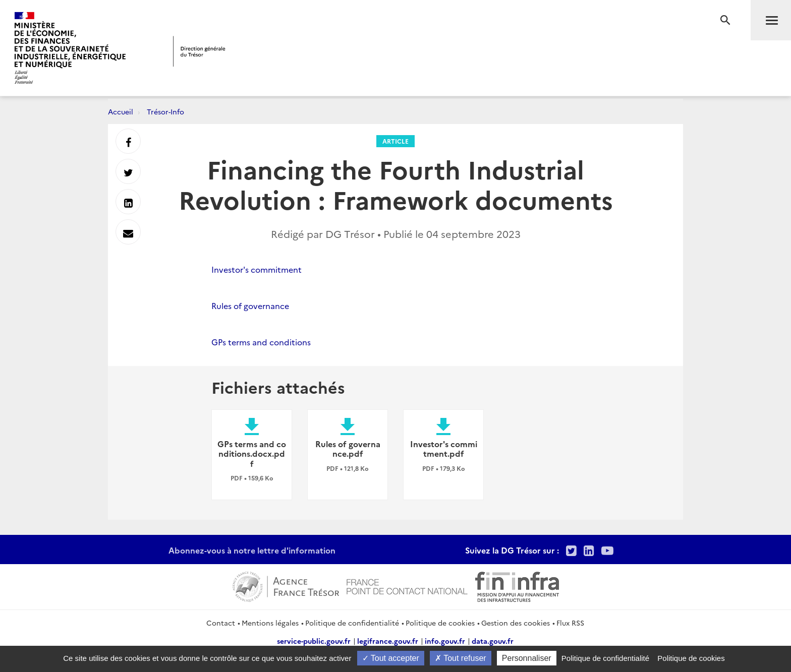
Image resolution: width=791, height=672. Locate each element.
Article (395, 141)
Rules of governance (250, 306)
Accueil (121, 111)
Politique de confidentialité (352, 623)
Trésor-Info (165, 111)
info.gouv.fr (445, 641)
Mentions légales (270, 623)
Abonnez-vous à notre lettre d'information (252, 550)
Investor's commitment (257, 269)
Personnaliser (527, 658)
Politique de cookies (440, 623)
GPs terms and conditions (261, 342)
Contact (221, 623)
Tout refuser (461, 658)
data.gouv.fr (493, 641)
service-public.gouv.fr (314, 641)
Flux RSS (570, 623)
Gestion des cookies (516, 623)
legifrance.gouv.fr (388, 641)
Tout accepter (391, 658)
